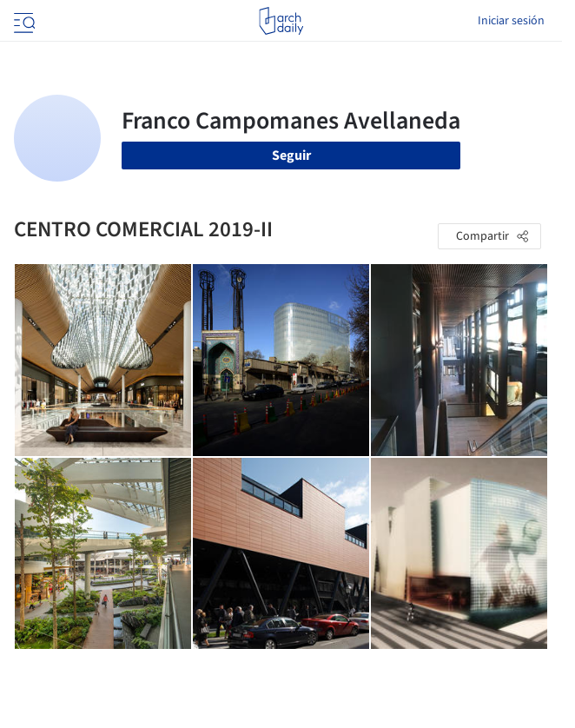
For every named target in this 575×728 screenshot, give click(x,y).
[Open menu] (23, 21)
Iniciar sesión (511, 21)
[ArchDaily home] (281, 21)
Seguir (291, 156)
